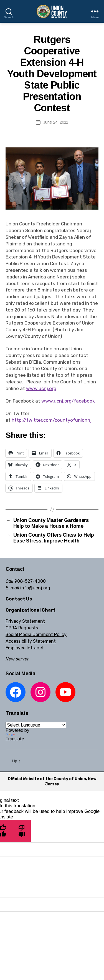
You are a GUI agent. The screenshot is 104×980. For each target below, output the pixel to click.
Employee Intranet (25, 648)
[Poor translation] (21, 831)
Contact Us (19, 599)
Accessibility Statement (31, 641)
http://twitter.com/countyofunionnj (52, 420)
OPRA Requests (22, 628)
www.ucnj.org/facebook (68, 401)
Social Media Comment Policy (36, 635)
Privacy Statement (25, 621)
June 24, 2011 (56, 122)
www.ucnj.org (41, 388)
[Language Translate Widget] (36, 725)
